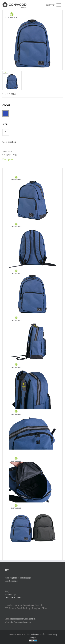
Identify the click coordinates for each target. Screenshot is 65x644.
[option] (32, 50)
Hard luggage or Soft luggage (18, 578)
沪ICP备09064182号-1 (37, 634)
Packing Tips (11, 595)
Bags (15, 155)
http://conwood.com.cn (20, 622)
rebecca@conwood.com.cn (23, 619)
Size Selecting (11, 581)
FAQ (7, 591)
